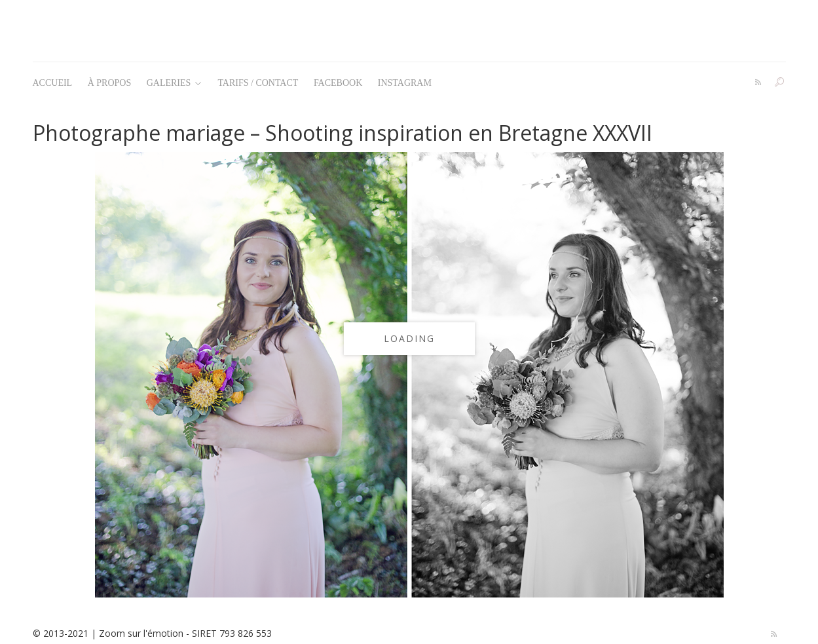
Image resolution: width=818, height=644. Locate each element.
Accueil (53, 83)
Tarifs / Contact (258, 83)
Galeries (174, 83)
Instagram (405, 83)
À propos (110, 83)
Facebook (338, 83)
